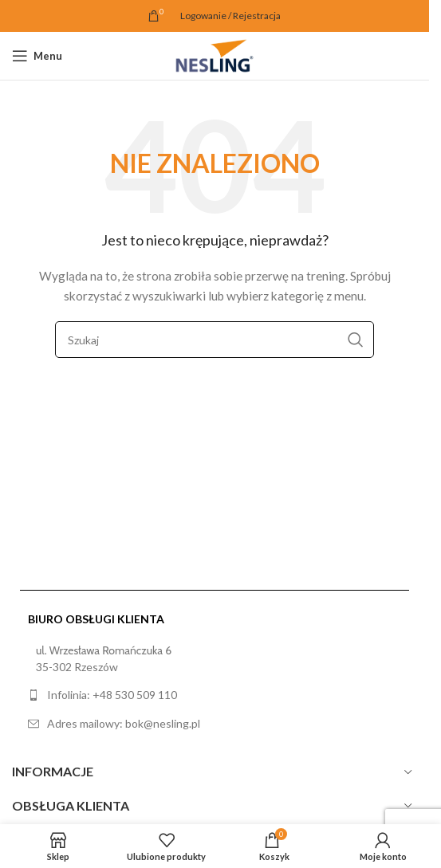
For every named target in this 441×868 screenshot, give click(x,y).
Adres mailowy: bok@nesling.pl (124, 723)
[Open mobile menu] (37, 56)
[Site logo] (215, 55)
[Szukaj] (215, 340)
